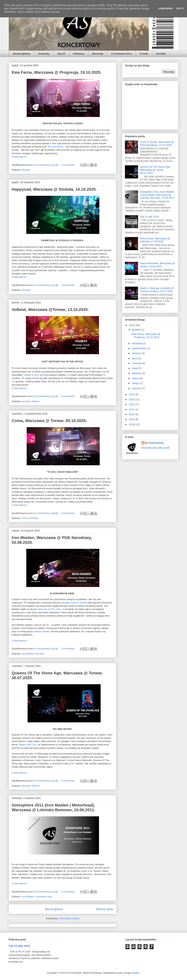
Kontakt (161, 54)
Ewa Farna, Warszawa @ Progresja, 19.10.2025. (57, 72)
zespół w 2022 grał (34, 375)
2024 (132, 394)
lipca (135, 358)
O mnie (144, 54)
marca (136, 378)
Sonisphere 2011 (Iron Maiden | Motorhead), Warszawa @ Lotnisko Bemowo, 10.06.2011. (53, 807)
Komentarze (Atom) (69, 918)
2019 (132, 419)
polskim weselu (42, 631)
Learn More (165, 8)
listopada (137, 343)
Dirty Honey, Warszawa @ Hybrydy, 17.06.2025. (155, 240)
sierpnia (137, 353)
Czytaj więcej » (20, 157)
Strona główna (22, 54)
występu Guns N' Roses (74, 603)
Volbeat (35, 401)
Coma (25, 518)
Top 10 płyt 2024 (149, 217)
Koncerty (44, 54)
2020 (132, 414)
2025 (132, 325)
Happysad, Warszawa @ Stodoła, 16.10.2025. (54, 189)
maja (135, 368)
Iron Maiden (28, 654)
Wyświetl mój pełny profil (155, 448)
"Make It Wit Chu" (28, 745)
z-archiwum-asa (44, 897)
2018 (132, 424)
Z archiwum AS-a (121, 54)
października (139, 348)
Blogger (135, 973)
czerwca (137, 363)
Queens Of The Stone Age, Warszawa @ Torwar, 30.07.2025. (155, 170)
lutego (136, 383)
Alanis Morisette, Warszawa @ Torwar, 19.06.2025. (157, 265)
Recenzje (98, 54)
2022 (132, 404)
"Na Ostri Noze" (56, 147)
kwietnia (137, 373)
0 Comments (68, 165)
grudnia (137, 330)
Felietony (79, 54)
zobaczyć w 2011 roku (49, 609)
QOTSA (36, 786)
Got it (180, 8)
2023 (132, 399)
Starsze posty (105, 909)
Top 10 (61, 54)
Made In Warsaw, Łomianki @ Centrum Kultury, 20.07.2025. (157, 290)
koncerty (26, 170)
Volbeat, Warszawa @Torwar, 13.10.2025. (50, 310)
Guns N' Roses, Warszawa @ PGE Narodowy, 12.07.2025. (157, 144)
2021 (132, 409)
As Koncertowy (154, 443)
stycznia (137, 388)
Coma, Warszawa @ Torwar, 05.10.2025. (49, 421)
